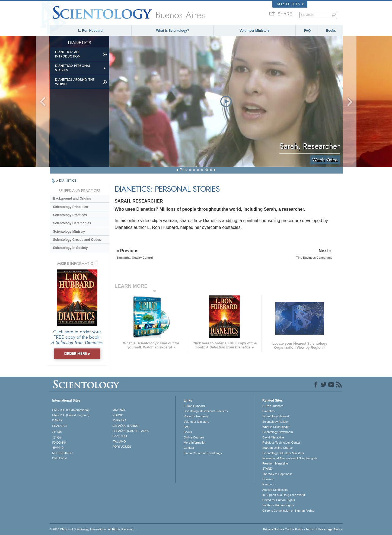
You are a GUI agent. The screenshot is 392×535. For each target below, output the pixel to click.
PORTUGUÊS (122, 447)
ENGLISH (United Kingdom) (71, 415)
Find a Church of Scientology (203, 453)
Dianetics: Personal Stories (73, 68)
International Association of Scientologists (290, 458)
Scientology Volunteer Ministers (283, 453)
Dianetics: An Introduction (68, 54)
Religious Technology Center (281, 443)
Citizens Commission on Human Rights (288, 511)
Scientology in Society (71, 248)
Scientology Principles (71, 207)
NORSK (118, 415)
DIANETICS (68, 180)
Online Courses (194, 437)
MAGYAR (119, 410)
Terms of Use (315, 529)
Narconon (269, 484)
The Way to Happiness (277, 474)
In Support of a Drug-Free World (284, 495)
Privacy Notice (273, 529)
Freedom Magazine (275, 463)
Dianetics (268, 411)
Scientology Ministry (69, 232)
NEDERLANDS (63, 453)
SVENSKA (119, 420)
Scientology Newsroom (278, 432)
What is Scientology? (172, 31)
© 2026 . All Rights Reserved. (92, 529)
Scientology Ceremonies (72, 223)
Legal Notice (334, 529)
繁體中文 (58, 448)
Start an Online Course (278, 448)
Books (331, 31)
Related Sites (291, 4)
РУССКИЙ (59, 443)
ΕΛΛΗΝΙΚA (120, 436)
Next (208, 170)
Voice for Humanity (196, 416)
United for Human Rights (279, 500)
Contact (189, 448)
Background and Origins (72, 198)
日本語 (57, 437)
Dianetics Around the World (75, 82)
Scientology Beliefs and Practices (206, 411)
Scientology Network (276, 416)
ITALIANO (119, 441)
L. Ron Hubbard (90, 31)
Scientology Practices (70, 215)
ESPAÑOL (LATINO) (126, 426)
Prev (184, 170)
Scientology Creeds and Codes (77, 240)
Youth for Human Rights (278, 505)
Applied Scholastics (275, 490)
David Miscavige (273, 437)
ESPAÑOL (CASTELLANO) (130, 431)
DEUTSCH (60, 458)
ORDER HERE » (77, 354)
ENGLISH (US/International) (71, 410)
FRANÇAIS (60, 426)
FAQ (307, 31)
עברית (57, 431)
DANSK (58, 420)
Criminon (268, 479)
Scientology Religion (276, 422)
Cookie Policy (294, 529)
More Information (195, 443)
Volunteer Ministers (254, 31)
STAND (267, 469)
